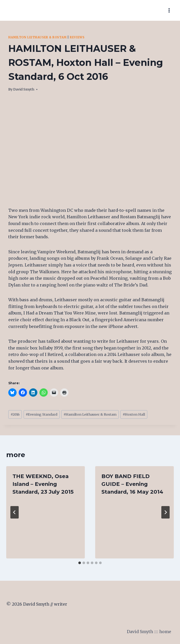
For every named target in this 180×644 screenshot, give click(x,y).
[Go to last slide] (15, 512)
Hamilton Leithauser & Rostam (37, 37)
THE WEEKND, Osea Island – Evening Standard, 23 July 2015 (43, 484)
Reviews (77, 37)
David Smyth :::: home (149, 632)
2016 (15, 414)
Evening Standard (41, 414)
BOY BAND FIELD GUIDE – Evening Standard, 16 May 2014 (132, 484)
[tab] (80, 563)
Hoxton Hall (134, 414)
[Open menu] (169, 10)
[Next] (165, 512)
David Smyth (24, 89)
